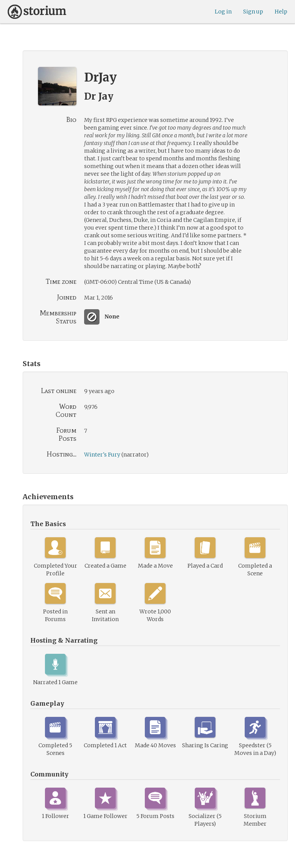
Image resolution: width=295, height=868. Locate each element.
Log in (223, 12)
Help (281, 12)
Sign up (253, 12)
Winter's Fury (102, 455)
